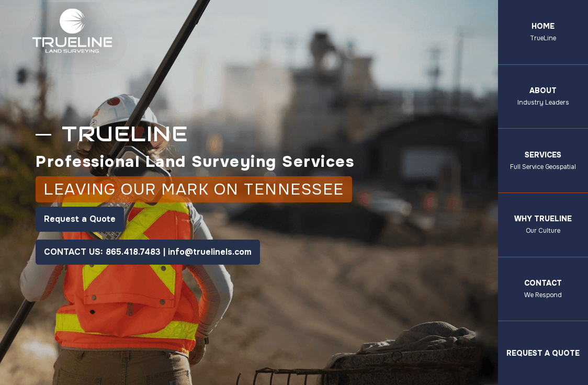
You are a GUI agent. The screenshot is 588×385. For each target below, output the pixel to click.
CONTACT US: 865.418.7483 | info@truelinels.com (148, 252)
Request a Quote (80, 219)
